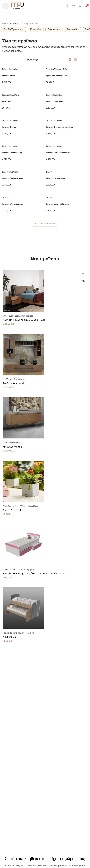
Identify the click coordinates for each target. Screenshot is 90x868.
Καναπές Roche (8, 76)
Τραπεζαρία (8, 443)
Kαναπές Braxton (9, 127)
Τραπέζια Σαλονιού (54, 69)
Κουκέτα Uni (10, 637)
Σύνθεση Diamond (13, 383)
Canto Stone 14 (12, 510)
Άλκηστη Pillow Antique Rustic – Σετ (24, 320)
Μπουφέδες (18, 443)
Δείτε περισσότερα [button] (45, 223)
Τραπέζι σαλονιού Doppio (57, 76)
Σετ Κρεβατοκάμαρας (24, 316)
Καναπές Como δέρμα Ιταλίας (58, 153)
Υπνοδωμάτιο (9, 316)
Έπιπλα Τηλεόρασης (14, 29)
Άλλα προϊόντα (35, 506)
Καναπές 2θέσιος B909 (55, 178)
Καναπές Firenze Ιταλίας (12, 153)
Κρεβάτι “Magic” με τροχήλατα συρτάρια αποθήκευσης (34, 574)
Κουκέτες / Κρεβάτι (26, 570)
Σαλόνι (5, 69)
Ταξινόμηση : (32, 60)
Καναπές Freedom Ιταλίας (13, 178)
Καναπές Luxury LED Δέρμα (57, 204)
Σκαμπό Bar (73, 29)
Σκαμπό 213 (7, 101)
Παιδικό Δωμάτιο (10, 570)
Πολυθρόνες (54, 29)
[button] (83, 274)
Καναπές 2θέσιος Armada (13, 204)
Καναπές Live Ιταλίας (55, 101)
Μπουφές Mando (12, 447)
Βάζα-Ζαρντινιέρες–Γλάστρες (15, 506)
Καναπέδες (36, 29)
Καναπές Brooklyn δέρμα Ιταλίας (60, 127)
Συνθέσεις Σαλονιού (11, 379)
